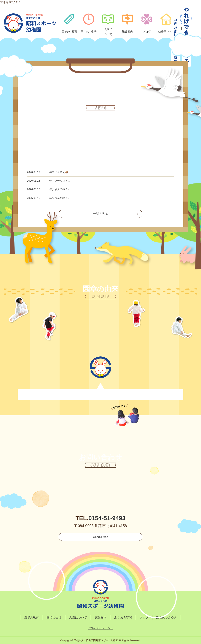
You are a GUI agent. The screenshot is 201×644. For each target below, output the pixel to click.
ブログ (144, 617)
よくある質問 (123, 617)
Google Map (100, 537)
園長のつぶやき (167, 617)
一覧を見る (100, 214)
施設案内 (100, 617)
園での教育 (31, 617)
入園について (78, 617)
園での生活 (54, 617)
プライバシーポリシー (100, 628)
